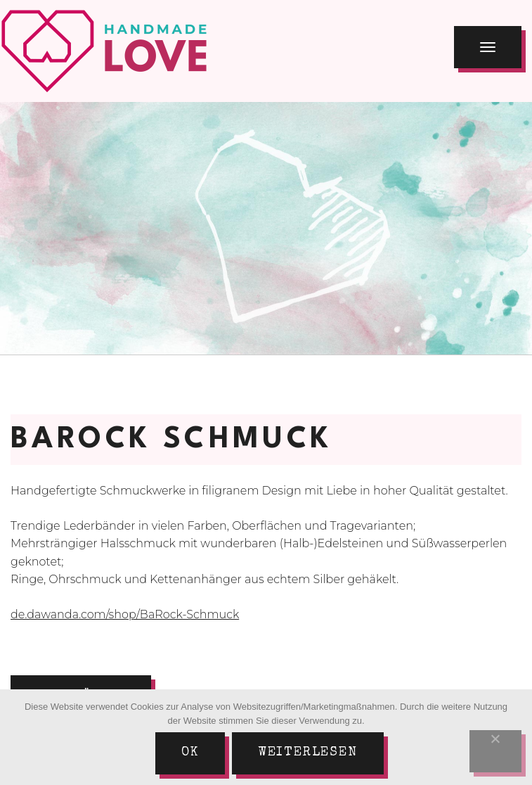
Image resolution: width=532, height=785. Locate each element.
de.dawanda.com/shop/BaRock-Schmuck (125, 614)
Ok (190, 753)
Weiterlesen (308, 753)
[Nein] (495, 751)
